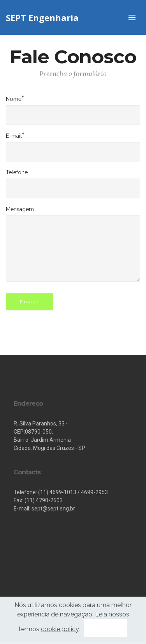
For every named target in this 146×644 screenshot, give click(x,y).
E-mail (14, 135)
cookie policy (60, 629)
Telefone (17, 172)
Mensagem (20, 209)
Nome (14, 99)
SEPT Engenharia (42, 17)
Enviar (30, 304)
